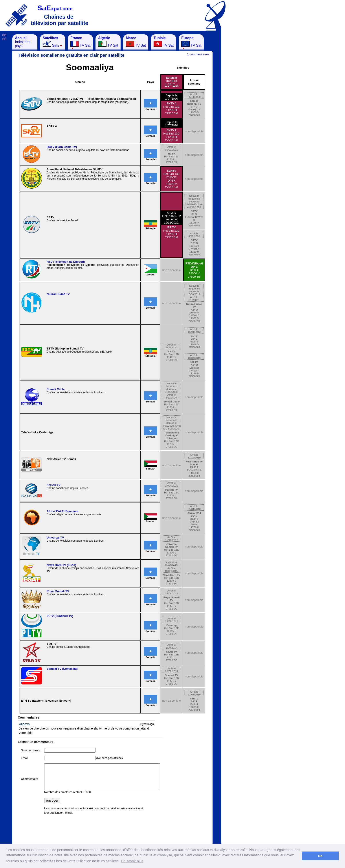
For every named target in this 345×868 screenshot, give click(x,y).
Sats (52, 42)
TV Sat (80, 43)
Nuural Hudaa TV (58, 294)
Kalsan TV (54, 485)
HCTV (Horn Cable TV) (62, 147)
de (4, 35)
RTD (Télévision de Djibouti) (66, 262)
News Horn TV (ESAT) (61, 565)
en (4, 39)
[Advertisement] (243, 100)
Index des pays (23, 42)
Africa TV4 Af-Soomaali (62, 511)
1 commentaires (198, 54)
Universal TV (55, 538)
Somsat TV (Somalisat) (62, 669)
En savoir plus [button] (132, 861)
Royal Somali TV (58, 591)
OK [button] (320, 856)
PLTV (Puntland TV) (60, 616)
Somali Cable (56, 389)
